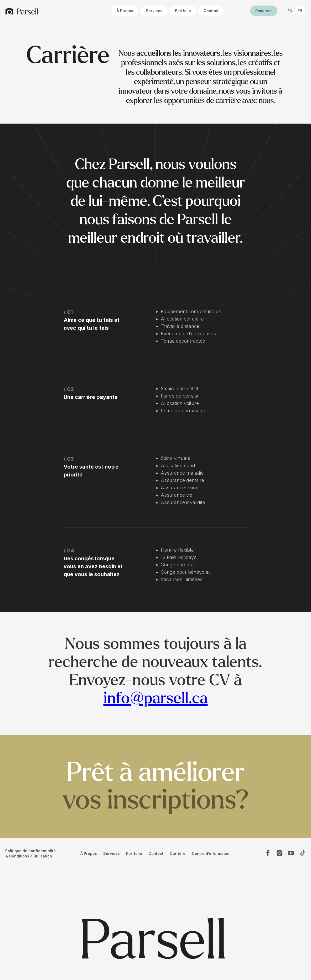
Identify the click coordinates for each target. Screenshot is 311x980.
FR (300, 11)
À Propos (125, 11)
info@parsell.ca (156, 698)
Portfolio (183, 11)
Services (154, 11)
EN (290, 11)
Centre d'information (211, 853)
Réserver (264, 11)
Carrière (178, 853)
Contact (211, 11)
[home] (22, 11)
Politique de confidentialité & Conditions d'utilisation (30, 853)
